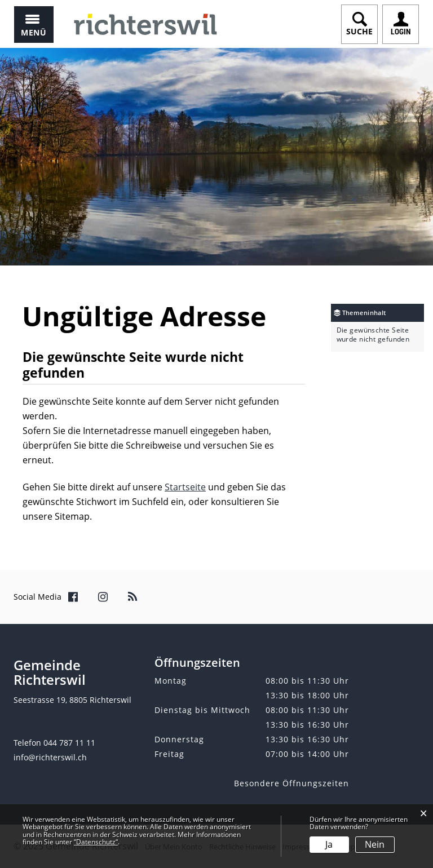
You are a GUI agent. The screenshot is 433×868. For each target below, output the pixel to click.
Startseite (185, 487)
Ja (329, 844)
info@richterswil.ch (50, 757)
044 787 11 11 (69, 743)
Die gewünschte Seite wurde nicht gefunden (373, 335)
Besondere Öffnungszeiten (291, 783)
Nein (375, 844)
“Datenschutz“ (96, 842)
